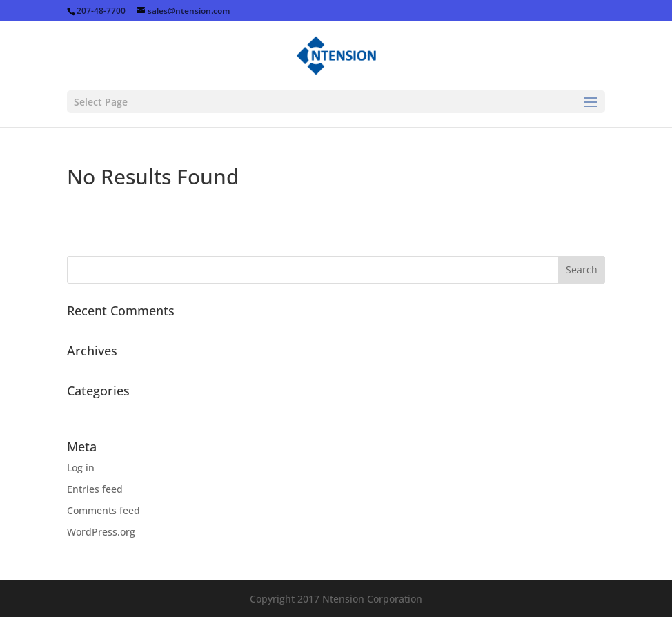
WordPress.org (101, 532)
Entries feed (95, 489)
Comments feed (103, 510)
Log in (81, 468)
